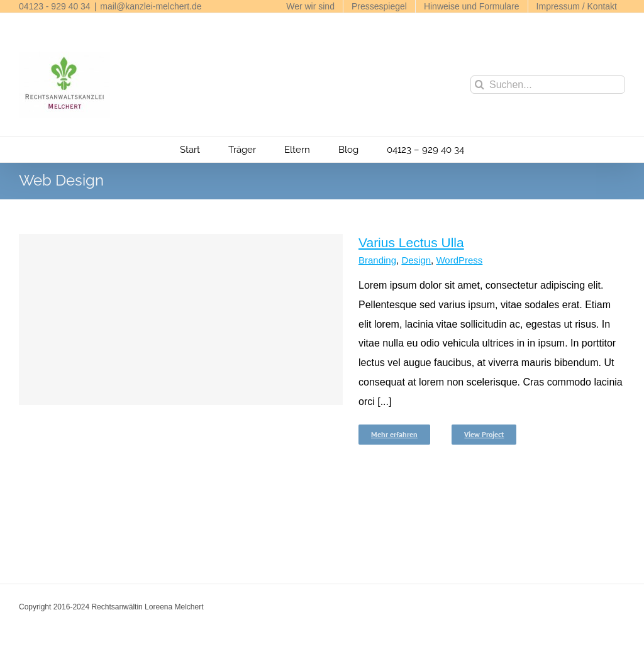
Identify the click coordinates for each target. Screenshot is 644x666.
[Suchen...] (548, 85)
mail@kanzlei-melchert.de (151, 6)
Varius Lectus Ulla (411, 242)
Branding (377, 260)
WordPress (459, 260)
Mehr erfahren (394, 434)
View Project (484, 434)
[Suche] (480, 85)
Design (416, 260)
